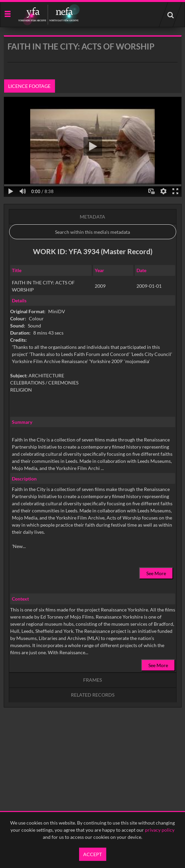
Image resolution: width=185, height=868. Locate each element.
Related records (93, 695)
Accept (92, 854)
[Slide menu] (7, 13)
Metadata (92, 217)
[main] (93, 389)
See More (156, 573)
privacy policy (160, 830)
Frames (92, 680)
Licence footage (29, 86)
